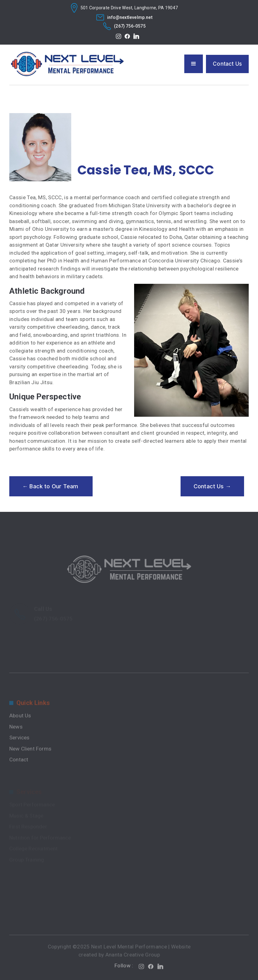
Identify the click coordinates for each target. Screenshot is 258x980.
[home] (67, 64)
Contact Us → (212, 486)
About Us (20, 730)
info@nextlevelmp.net (130, 17)
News (16, 741)
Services (19, 752)
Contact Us (227, 64)
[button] (194, 64)
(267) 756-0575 (130, 26)
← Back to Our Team (51, 486)
